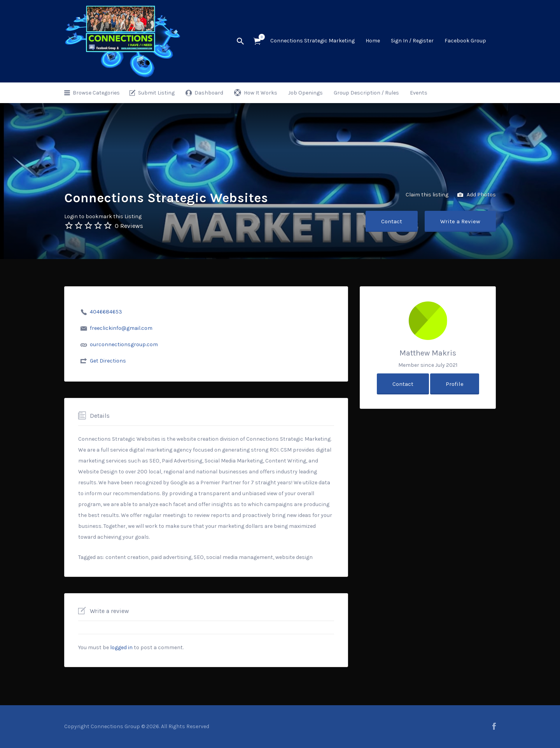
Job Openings (305, 93)
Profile (455, 384)
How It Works (261, 93)
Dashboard (209, 93)
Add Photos (477, 195)
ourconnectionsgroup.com (124, 344)
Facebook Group (465, 41)
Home (373, 41)
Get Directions (108, 361)
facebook (494, 726)
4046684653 (106, 312)
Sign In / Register (412, 41)
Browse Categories (96, 93)
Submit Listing (156, 93)
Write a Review (460, 221)
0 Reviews (129, 226)
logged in (121, 647)
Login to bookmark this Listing (103, 216)
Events (419, 93)
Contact (392, 221)
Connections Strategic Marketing (312, 41)
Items (260, 37)
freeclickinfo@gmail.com (121, 328)
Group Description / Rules (366, 93)
